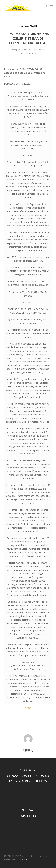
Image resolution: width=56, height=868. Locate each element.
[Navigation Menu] (52, 6)
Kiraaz (25, 859)
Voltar (28, 708)
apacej (18, 50)
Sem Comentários (28, 53)
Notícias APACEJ (29, 26)
